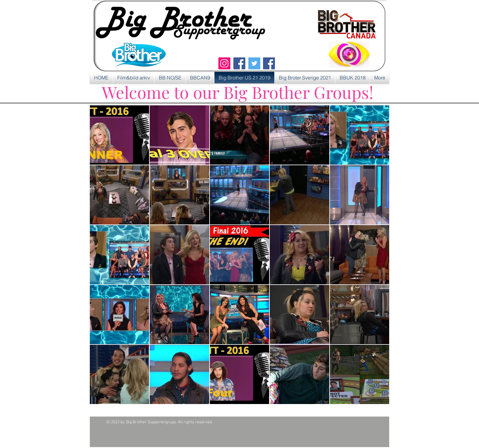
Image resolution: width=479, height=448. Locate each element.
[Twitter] (254, 63)
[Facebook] (239, 63)
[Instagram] (224, 63)
